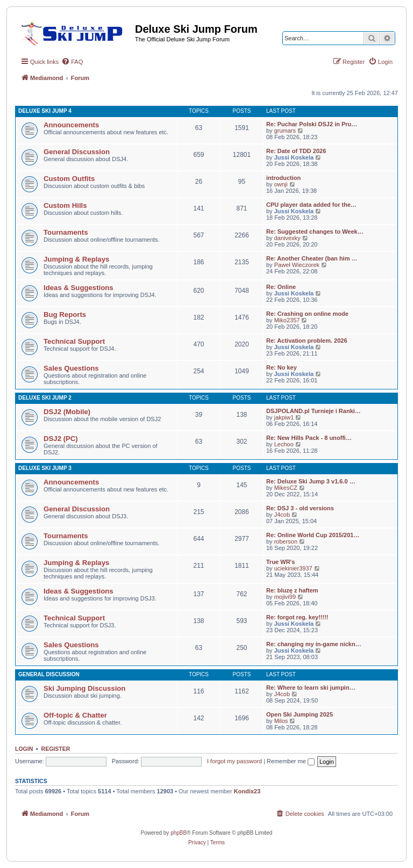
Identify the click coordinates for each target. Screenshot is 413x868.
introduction (283, 178)
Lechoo (284, 444)
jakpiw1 (284, 417)
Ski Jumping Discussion (84, 688)
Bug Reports (65, 314)
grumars (285, 131)
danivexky (287, 238)
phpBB (179, 833)
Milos (281, 721)
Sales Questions (71, 368)
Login (24, 749)
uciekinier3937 (293, 568)
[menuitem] (72, 62)
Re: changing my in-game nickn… (314, 644)
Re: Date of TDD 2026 (296, 151)
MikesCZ (286, 488)
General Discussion (77, 152)
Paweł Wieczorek (297, 265)
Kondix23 (247, 791)
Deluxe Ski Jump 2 (45, 398)
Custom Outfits (69, 179)
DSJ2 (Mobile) (67, 412)
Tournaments (66, 232)
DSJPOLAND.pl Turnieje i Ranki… (314, 411)
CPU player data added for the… (311, 205)
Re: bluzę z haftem (292, 590)
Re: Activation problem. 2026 (307, 341)
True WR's (280, 562)
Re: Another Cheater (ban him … (312, 258)
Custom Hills (65, 205)
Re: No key (282, 367)
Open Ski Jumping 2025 (300, 714)
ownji (281, 184)
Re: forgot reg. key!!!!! (297, 617)
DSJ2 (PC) (61, 439)
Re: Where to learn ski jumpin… (311, 688)
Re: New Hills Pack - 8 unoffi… (309, 438)
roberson (286, 541)
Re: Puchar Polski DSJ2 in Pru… (312, 124)
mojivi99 (285, 597)
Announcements (71, 125)
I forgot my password (234, 761)
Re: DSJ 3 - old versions (300, 508)
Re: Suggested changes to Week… (315, 232)
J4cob (282, 515)
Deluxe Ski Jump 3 (45, 468)
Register (56, 749)
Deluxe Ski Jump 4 (45, 111)
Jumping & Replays (76, 259)
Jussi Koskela (294, 157)
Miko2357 (287, 320)
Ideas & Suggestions (79, 288)
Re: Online (281, 287)
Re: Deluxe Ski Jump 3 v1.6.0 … (311, 481)
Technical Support (74, 341)
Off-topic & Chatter (75, 715)
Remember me (291, 761)
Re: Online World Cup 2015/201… (313, 535)
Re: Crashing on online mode (307, 314)
